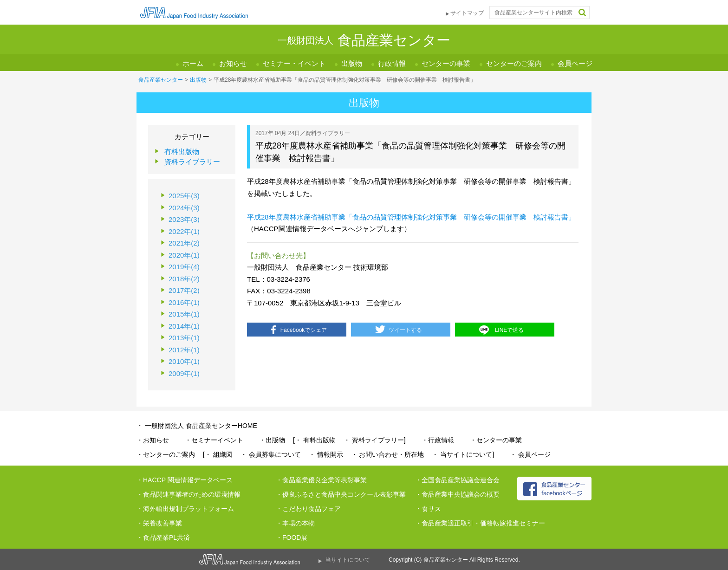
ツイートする (405, 330)
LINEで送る (510, 330)
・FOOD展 (292, 538)
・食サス (428, 509)
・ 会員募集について (271, 454)
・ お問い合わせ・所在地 (388, 454)
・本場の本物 (295, 523)
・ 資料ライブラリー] (375, 440)
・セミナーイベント (214, 440)
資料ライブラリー (192, 162)
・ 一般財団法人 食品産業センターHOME (197, 426)
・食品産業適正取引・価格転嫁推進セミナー (480, 523)
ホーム (193, 63)
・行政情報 (438, 440)
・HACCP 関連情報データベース (185, 480)
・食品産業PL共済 (163, 538)
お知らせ (233, 63)
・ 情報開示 (326, 454)
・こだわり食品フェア (308, 509)
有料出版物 (182, 152)
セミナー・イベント (294, 63)
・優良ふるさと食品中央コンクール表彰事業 (341, 494)
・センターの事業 (496, 440)
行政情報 (392, 63)
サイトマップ (467, 13)
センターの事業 (446, 63)
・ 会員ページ (530, 454)
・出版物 (272, 440)
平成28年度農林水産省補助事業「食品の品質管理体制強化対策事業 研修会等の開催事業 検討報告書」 (411, 217)
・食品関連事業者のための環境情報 (188, 494)
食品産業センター (161, 80)
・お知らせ (153, 440)
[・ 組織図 (218, 454)
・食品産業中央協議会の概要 (457, 494)
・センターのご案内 (166, 454)
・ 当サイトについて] (463, 454)
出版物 (352, 63)
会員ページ (575, 63)
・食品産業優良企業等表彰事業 (321, 480)
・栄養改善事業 (159, 523)
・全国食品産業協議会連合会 (457, 480)
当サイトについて (348, 560)
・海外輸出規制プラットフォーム (185, 509)
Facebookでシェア (304, 330)
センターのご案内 (514, 63)
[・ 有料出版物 (314, 440)
